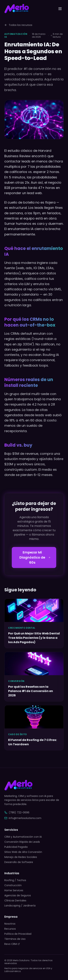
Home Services (14, 890)
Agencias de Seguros (18, 895)
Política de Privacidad (18, 934)
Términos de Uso (15, 939)
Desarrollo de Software (19, 862)
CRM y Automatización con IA (23, 837)
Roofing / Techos (15, 880)
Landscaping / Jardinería (20, 906)
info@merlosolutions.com (23, 818)
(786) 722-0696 (17, 812)
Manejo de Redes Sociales (21, 857)
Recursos (10, 929)
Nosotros (10, 924)
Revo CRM (12, 944)
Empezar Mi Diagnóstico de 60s (35, 557)
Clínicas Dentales (15, 900)
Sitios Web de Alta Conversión (23, 852)
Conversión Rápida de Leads (22, 842)
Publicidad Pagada (16, 847)
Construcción (13, 885)
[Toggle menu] (60, 9)
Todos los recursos (18, 25)
